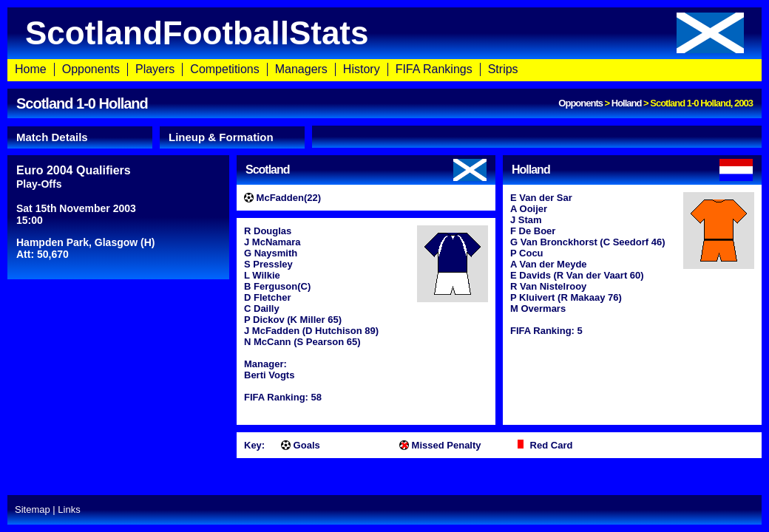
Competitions (224, 69)
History (362, 69)
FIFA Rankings (434, 69)
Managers (301, 69)
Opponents (91, 69)
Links (69, 509)
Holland (627, 103)
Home (31, 69)
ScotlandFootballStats (384, 33)
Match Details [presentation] (52, 137)
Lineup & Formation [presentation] (221, 137)
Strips (503, 69)
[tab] (80, 137)
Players (155, 69)
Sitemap (33, 509)
